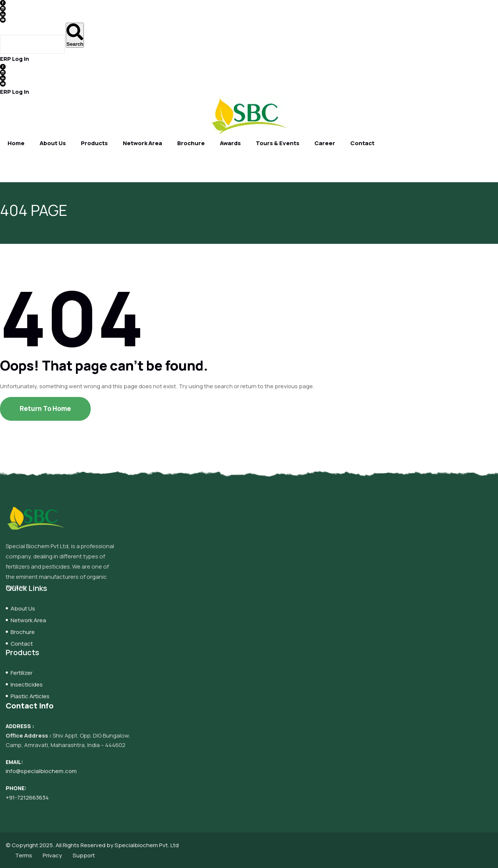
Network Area (142, 143)
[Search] (75, 35)
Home (16, 143)
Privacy (52, 855)
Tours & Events (278, 143)
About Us (53, 143)
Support (84, 855)
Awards (230, 143)
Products (94, 143)
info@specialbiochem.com (41, 771)
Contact (362, 143)
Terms (24, 855)
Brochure (191, 143)
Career (325, 143)
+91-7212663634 (27, 797)
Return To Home (45, 408)
